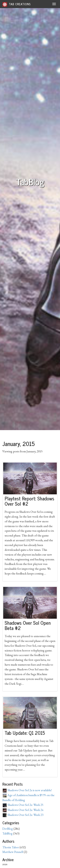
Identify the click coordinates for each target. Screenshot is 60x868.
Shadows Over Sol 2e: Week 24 (23, 810)
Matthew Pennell (13, 852)
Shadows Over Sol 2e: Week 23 (23, 815)
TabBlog (7, 833)
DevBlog (8, 829)
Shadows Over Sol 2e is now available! (27, 790)
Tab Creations (17, 4)
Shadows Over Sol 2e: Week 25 (23, 805)
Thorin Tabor (11, 847)
